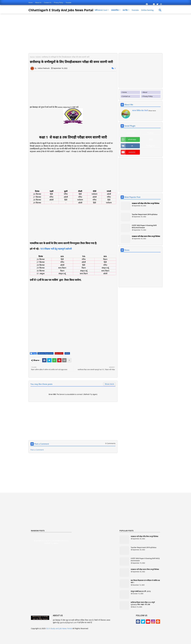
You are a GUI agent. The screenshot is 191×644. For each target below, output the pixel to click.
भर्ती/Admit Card (101, 10)
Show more (109, 384)
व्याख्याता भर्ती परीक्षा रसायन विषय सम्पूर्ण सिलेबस (146, 236)
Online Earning (147, 10)
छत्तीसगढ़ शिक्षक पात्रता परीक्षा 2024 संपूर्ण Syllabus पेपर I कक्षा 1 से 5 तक (143, 603)
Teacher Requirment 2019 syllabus (145, 214)
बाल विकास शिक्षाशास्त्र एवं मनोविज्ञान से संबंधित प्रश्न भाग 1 (145, 581)
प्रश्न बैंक (125, 10)
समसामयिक (115, 10)
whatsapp (132, 139)
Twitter (151, 133)
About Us (38, 3)
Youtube (68, 3)
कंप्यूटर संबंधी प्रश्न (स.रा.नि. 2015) (141, 591)
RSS (151, 139)
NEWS (38, 57)
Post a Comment (37, 450)
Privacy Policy (59, 3)
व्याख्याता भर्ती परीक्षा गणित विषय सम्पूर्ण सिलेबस (146, 203)
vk (132, 146)
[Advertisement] (49, 33)
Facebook (130, 133)
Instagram (151, 146)
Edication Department (45, 353)
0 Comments (110, 443)
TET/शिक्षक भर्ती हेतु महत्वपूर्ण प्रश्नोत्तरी (56, 249)
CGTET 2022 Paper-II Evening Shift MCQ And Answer (144, 226)
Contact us (48, 3)
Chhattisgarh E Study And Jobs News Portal (61, 10)
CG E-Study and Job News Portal (59, 628)
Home (31, 3)
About (145, 92)
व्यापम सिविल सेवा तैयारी (140, 110)
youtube (132, 152)
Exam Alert (59, 353)
